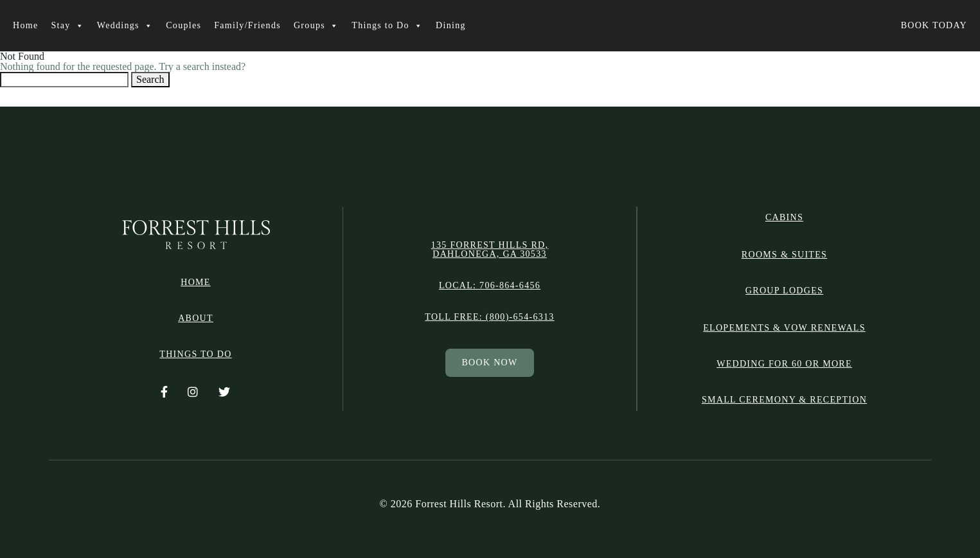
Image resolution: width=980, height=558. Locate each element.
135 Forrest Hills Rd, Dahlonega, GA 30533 (490, 250)
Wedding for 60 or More (784, 364)
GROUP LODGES (784, 291)
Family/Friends (247, 25)
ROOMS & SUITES (784, 255)
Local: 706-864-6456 (490, 286)
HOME (195, 283)
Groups (316, 26)
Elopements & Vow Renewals (784, 328)
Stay (67, 26)
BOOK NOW (489, 362)
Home (25, 25)
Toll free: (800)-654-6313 (489, 317)
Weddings (125, 26)
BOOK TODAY (934, 25)
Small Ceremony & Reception (784, 400)
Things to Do (387, 26)
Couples (183, 25)
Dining (451, 25)
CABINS (784, 218)
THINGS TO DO (195, 354)
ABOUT (196, 318)
